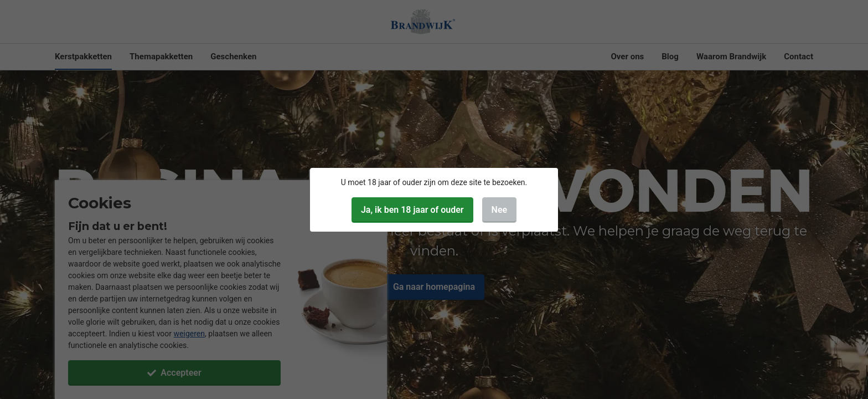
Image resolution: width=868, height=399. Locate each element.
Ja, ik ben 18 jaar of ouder (412, 210)
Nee (500, 210)
